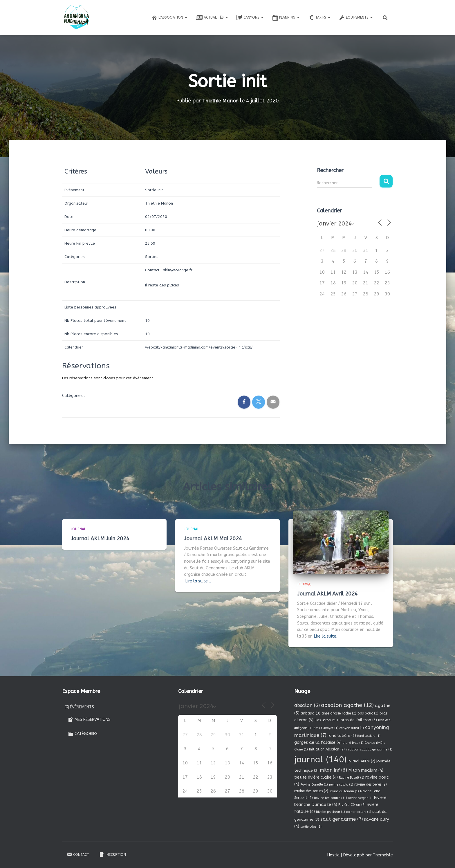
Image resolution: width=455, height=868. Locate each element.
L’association (169, 18)
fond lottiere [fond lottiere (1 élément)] (369, 736)
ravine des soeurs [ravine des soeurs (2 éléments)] (311, 791)
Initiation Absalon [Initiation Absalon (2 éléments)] (327, 749)
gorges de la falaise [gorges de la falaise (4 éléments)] (318, 742)
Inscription (112, 854)
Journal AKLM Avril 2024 (327, 594)
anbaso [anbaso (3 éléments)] (310, 713)
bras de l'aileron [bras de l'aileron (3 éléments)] (359, 720)
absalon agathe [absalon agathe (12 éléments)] (347, 705)
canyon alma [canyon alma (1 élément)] (352, 728)
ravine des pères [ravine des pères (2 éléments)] (371, 784)
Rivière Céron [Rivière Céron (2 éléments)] (352, 805)
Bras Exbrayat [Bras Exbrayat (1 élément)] (326, 728)
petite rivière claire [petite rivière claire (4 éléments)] (316, 777)
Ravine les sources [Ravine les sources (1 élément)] (331, 798)
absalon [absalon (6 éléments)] (307, 705)
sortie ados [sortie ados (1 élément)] (311, 827)
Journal (78, 529)
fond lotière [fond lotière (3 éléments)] (342, 736)
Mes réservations (89, 719)
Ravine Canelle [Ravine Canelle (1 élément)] (314, 785)
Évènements (80, 707)
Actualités (212, 18)
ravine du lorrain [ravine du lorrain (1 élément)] (344, 791)
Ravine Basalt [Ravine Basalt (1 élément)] (352, 778)
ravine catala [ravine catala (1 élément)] (341, 785)
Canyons (250, 18)
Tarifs (319, 18)
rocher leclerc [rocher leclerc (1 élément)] (359, 812)
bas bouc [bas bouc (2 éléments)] (368, 713)
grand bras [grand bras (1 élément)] (353, 743)
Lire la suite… (198, 581)
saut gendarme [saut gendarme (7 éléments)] (342, 819)
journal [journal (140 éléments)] (320, 760)
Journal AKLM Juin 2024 (100, 539)
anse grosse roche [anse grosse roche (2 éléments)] (339, 713)
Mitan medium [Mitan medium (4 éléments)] (366, 770)
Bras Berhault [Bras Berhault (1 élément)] (327, 720)
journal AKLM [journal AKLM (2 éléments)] (361, 761)
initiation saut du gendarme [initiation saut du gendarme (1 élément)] (369, 749)
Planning (286, 18)
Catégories (83, 734)
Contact (78, 854)
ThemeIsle (383, 855)
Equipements (356, 18)
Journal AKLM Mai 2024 (213, 539)
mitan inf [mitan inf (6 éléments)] (333, 770)
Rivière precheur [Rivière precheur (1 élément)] (331, 812)
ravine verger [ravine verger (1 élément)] (360, 798)
